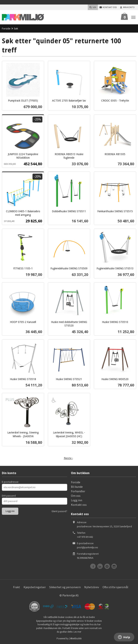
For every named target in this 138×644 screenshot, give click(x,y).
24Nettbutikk (75, 638)
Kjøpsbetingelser (35, 587)
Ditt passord (9, 496)
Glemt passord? (59, 511)
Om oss (76, 496)
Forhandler (78, 491)
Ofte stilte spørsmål (115, 587)
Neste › (68, 458)
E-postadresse (10, 482)
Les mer (77, 632)
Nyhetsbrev (92, 587)
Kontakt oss (79, 505)
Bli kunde (77, 487)
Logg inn (77, 500)
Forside (6, 28)
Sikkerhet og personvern (65, 587)
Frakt (17, 587)
